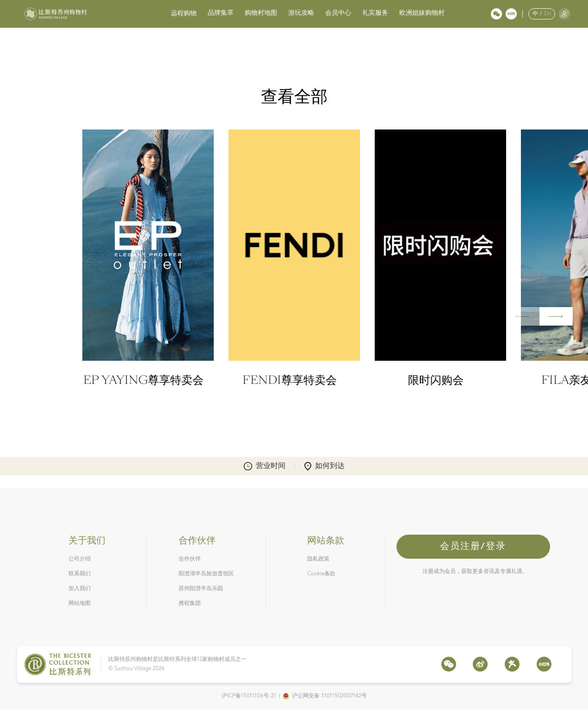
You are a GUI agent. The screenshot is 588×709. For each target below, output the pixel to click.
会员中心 (338, 13)
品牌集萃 (221, 13)
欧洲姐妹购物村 (422, 13)
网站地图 (80, 604)
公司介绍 (80, 559)
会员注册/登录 (473, 547)
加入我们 (80, 589)
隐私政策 (318, 559)
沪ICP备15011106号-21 (249, 696)
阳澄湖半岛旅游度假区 (206, 574)
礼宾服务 (375, 13)
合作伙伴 (190, 559)
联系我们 (80, 574)
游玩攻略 (301, 13)
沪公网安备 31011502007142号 (329, 696)
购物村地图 (261, 13)
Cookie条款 (321, 574)
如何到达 (325, 466)
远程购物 (184, 14)
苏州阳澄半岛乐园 (201, 589)
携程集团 (190, 604)
